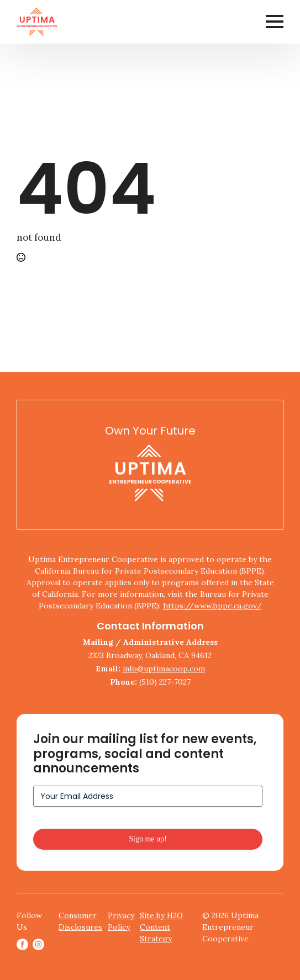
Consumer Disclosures (80, 921)
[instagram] (38, 944)
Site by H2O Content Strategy (161, 927)
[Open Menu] (275, 22)
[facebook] (22, 944)
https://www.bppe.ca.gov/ (212, 606)
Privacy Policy (121, 921)
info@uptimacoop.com (164, 669)
